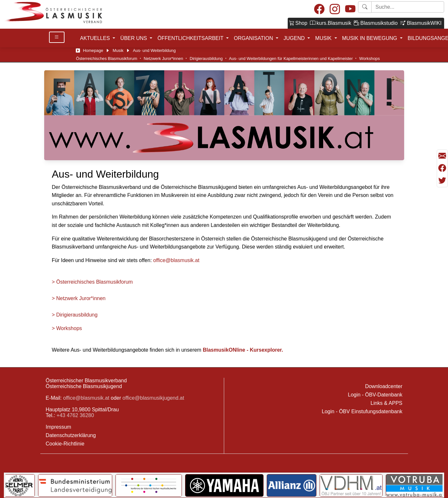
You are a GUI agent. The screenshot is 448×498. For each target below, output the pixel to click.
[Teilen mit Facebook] (442, 168)
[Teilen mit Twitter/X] (442, 181)
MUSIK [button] (324, 38)
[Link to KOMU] (149, 485)
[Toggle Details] (57, 37)
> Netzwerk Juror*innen (79, 298)
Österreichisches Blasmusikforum (107, 59)
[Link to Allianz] (292, 485)
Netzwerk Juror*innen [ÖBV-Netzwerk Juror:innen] (164, 59)
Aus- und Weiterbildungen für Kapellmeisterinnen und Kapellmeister (291, 59)
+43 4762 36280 (75, 415)
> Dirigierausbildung (75, 315)
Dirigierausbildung (206, 59)
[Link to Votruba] (415, 485)
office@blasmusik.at (176, 260)
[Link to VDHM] (351, 485)
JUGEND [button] (295, 38)
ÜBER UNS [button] (134, 38)
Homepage (93, 50)
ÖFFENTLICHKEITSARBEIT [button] (191, 38)
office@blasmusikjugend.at (153, 398)
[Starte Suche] (408, 7)
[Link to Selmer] (19, 485)
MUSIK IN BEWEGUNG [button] (370, 38)
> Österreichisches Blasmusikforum (92, 282)
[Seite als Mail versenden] (442, 156)
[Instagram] (335, 10)
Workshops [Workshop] (370, 59)
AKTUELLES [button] (96, 38)
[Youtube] (350, 10)
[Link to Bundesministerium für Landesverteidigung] (75, 485)
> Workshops (67, 328)
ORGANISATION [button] (254, 38)
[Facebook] (319, 10)
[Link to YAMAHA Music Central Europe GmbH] (224, 485)
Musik (118, 50)
